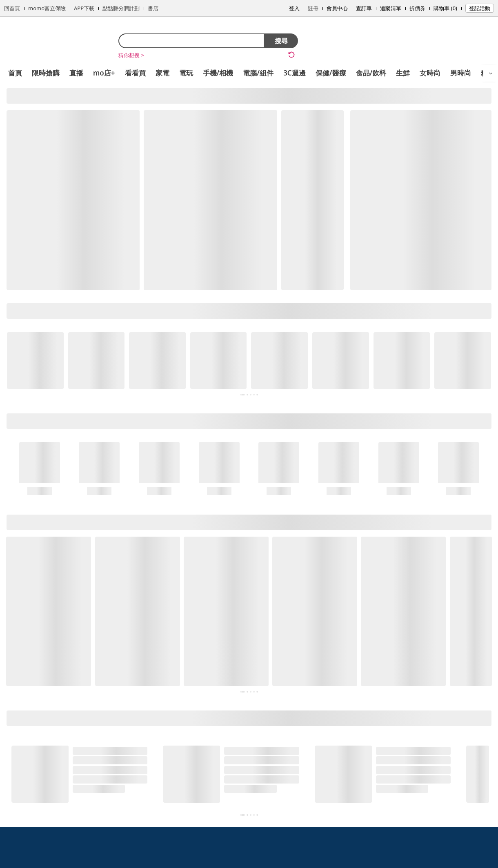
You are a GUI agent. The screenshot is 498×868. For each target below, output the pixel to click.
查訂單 (364, 8)
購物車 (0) (445, 8)
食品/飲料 (371, 73)
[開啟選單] (491, 73)
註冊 (313, 8)
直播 (76, 73)
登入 (294, 8)
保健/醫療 (331, 73)
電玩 (186, 73)
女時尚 (430, 73)
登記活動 (480, 8)
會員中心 (337, 8)
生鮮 (403, 73)
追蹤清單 (391, 8)
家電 (162, 73)
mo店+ (104, 73)
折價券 (417, 8)
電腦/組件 (258, 73)
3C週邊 (295, 73)
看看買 (135, 73)
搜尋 (281, 41)
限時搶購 (46, 73)
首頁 (15, 73)
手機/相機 (218, 73)
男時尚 (461, 73)
